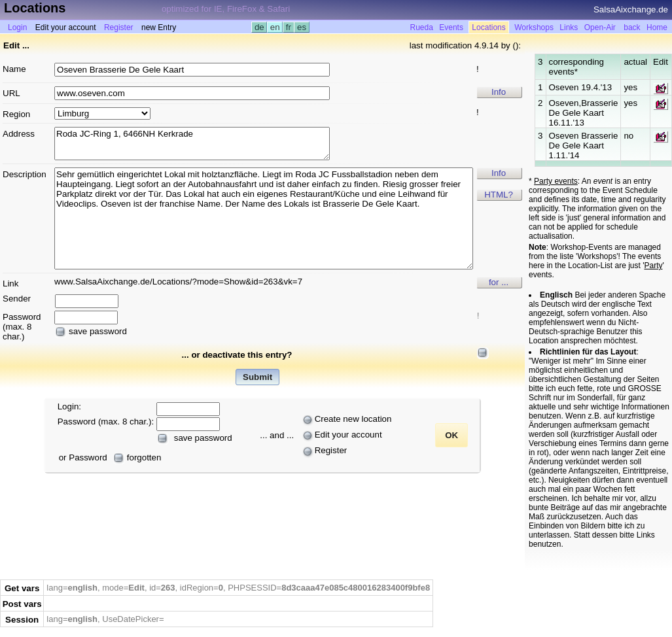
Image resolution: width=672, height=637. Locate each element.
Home (657, 27)
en (275, 27)
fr (289, 27)
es (301, 27)
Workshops (534, 27)
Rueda (421, 27)
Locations (488, 27)
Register (119, 27)
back (632, 27)
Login (17, 27)
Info (499, 92)
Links (569, 27)
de (259, 27)
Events (451, 27)
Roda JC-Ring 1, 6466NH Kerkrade (192, 144)
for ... (499, 282)
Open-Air (600, 27)
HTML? (499, 195)
